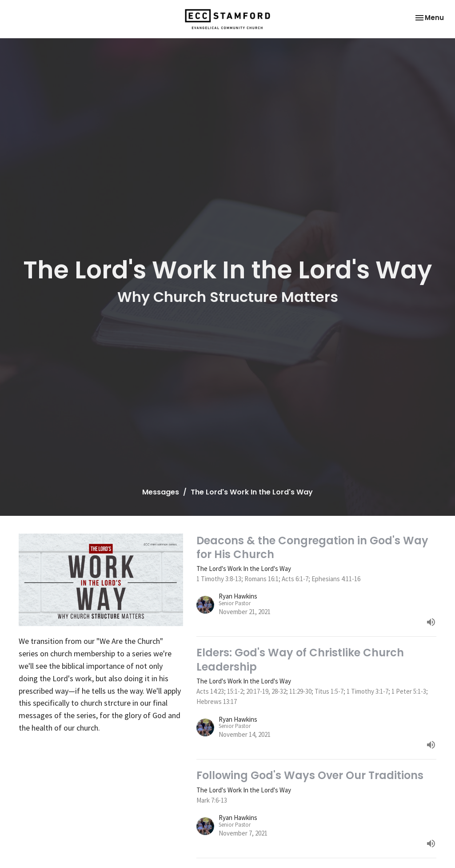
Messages (161, 492)
